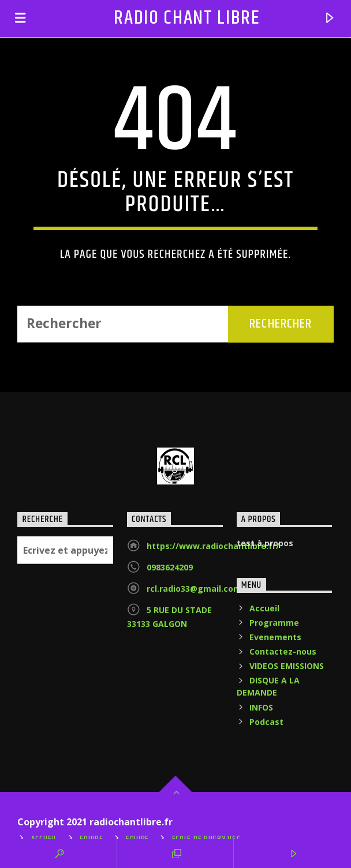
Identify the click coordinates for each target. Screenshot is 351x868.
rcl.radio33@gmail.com (194, 589)
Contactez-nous (283, 651)
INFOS (261, 707)
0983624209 (170, 567)
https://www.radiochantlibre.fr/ (213, 546)
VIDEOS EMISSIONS (287, 666)
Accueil (264, 608)
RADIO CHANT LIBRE (187, 18)
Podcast (266, 722)
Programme (274, 623)
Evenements (275, 637)
